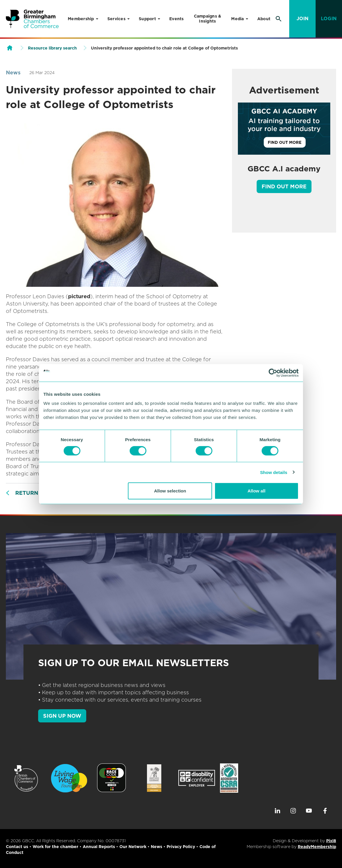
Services (116, 19)
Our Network (133, 847)
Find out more (284, 186)
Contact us (17, 847)
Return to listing (43, 493)
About (264, 19)
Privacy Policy (181, 847)
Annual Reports (99, 847)
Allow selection (170, 491)
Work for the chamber (55, 847)
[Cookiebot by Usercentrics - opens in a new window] (273, 373)
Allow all (256, 491)
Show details (274, 472)
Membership (81, 19)
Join (303, 19)
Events (177, 19)
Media (237, 19)
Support (147, 19)
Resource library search (52, 48)
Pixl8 (331, 841)
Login (329, 19)
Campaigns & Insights (208, 19)
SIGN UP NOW (62, 716)
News (13, 73)
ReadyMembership (317, 847)
